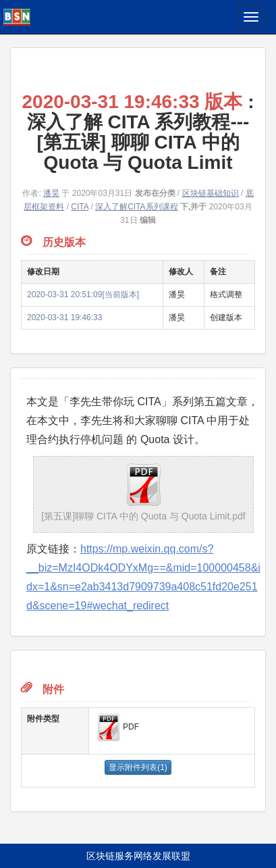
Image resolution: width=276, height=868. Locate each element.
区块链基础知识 (211, 193)
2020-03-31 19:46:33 (64, 317)
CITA (80, 207)
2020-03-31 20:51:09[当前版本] (83, 295)
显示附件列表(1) (138, 767)
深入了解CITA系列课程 (136, 207)
